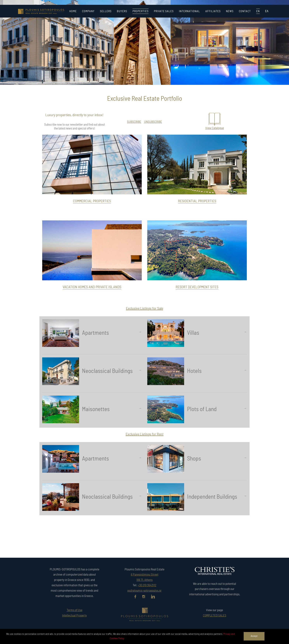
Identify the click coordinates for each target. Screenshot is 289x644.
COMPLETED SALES (215, 616)
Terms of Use (75, 610)
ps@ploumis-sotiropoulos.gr (144, 591)
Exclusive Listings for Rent (145, 434)
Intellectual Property (74, 616)
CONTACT (245, 11)
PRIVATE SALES (164, 11)
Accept (254, 636)
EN (258, 11)
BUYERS (122, 11)
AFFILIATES (213, 11)
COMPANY (88, 11)
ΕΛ (267, 11)
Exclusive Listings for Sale (145, 309)
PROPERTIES (141, 11)
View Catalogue (215, 128)
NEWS (230, 11)
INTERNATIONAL (189, 11)
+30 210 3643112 (147, 585)
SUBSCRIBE (134, 122)
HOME (73, 11)
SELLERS (106, 11)
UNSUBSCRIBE (153, 122)
